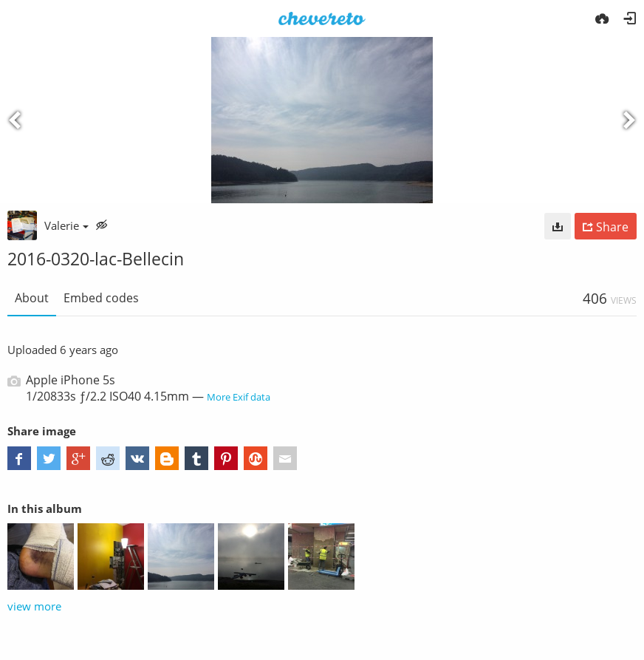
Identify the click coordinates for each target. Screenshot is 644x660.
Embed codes (101, 298)
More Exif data (239, 397)
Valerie (66, 225)
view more (34, 606)
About (32, 298)
